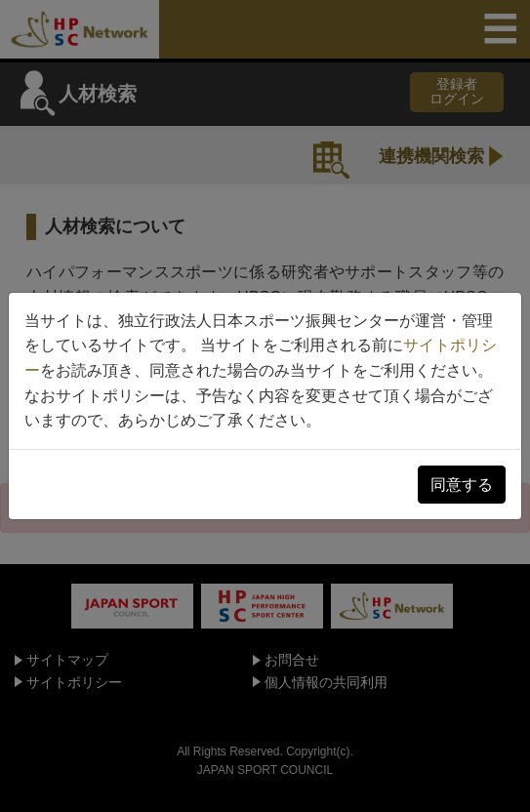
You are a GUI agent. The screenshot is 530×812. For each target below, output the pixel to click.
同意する (462, 485)
